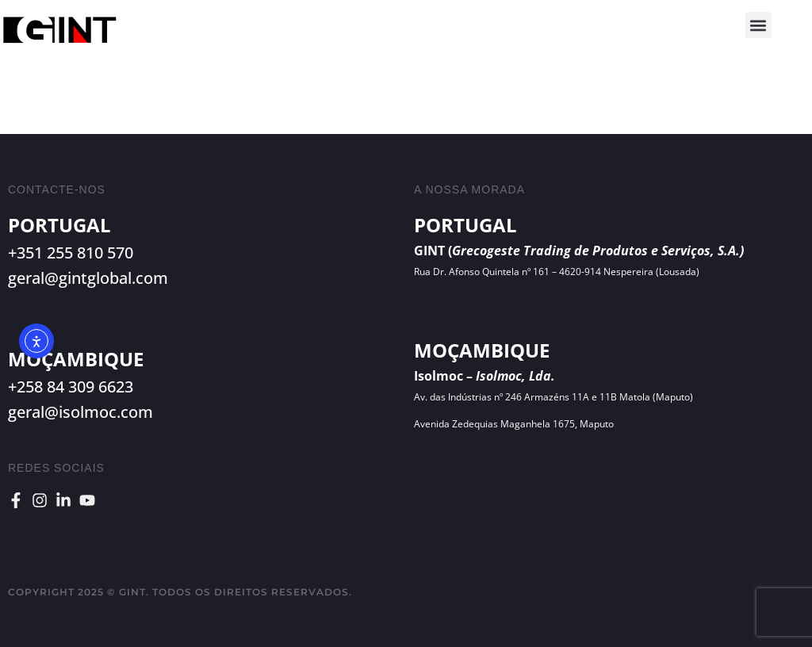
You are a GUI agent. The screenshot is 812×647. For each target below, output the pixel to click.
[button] (758, 25)
